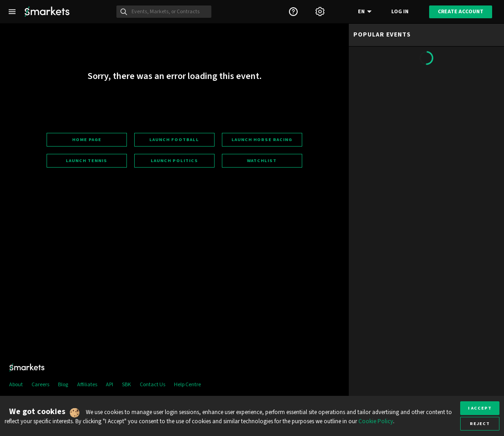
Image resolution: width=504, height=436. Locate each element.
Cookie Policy (376, 421)
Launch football (174, 139)
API (110, 385)
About (16, 385)
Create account (461, 12)
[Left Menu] (12, 12)
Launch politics (174, 160)
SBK (126, 385)
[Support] (293, 12)
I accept (480, 408)
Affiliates (87, 385)
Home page (87, 139)
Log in (400, 12)
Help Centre (187, 385)
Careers (40, 385)
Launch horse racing (262, 139)
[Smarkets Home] (47, 12)
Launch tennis (87, 160)
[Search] (169, 12)
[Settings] (320, 12)
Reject (480, 423)
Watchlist (262, 160)
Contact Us (152, 385)
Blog (63, 385)
